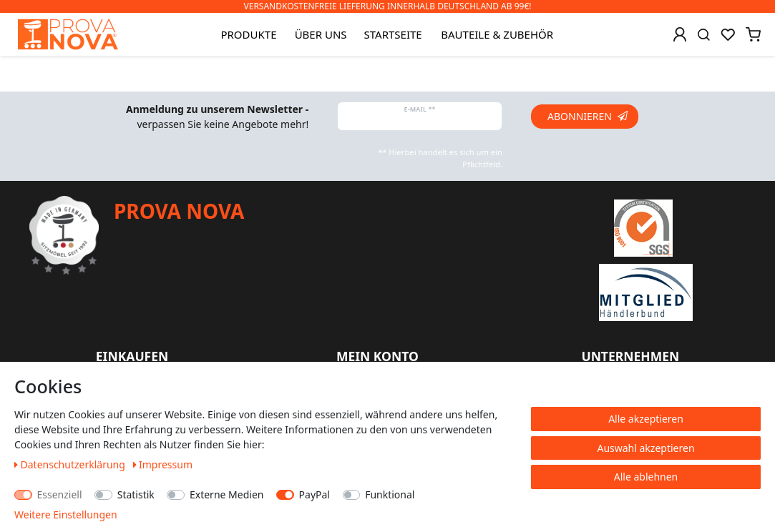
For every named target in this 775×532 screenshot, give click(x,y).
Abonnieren (588, 116)
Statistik (136, 494)
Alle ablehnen (646, 477)
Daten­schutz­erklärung (71, 464)
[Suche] (704, 34)
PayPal (315, 494)
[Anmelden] (680, 34)
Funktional (390, 494)
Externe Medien (226, 494)
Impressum (163, 464)
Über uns (321, 34)
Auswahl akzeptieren (645, 448)
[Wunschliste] (728, 34)
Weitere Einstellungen (66, 514)
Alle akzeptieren (646, 419)
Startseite (393, 34)
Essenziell (60, 494)
